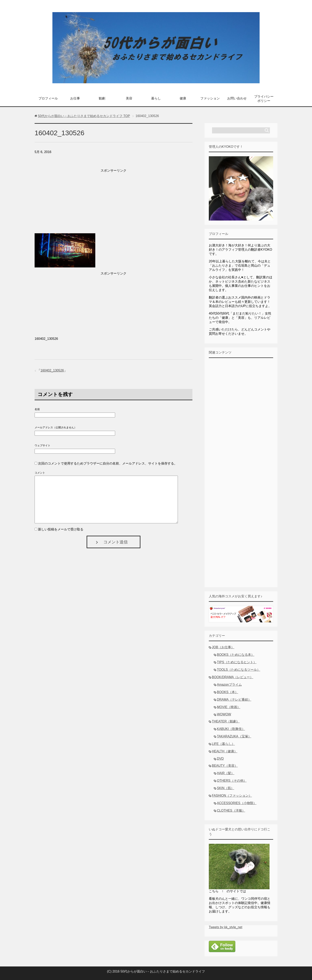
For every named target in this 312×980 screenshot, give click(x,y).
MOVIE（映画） (229, 707)
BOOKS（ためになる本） (236, 655)
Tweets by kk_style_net (226, 927)
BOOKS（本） (228, 692)
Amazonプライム (229, 685)
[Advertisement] (114, 202)
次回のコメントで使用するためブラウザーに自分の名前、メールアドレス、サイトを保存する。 (108, 463)
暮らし (156, 98)
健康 (183, 98)
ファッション (210, 98)
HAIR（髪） (226, 773)
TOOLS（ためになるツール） (239, 670)
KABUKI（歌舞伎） (231, 729)
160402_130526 (52, 370)
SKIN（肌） (226, 788)
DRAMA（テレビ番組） (234, 700)
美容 (129, 98)
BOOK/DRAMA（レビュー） (232, 677)
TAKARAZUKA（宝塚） (234, 736)
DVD (220, 759)
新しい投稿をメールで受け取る (61, 529)
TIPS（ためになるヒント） (237, 662)
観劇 (102, 98)
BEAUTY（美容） (225, 766)
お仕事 (75, 98)
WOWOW (224, 714)
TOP (84, 116)
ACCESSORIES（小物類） (237, 803)
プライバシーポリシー (264, 99)
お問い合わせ (237, 98)
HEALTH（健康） (225, 751)
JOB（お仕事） (223, 647)
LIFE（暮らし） (223, 744)
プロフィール (48, 98)
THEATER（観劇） (226, 721)
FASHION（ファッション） (232, 796)
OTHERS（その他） (232, 781)
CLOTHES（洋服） (231, 811)
